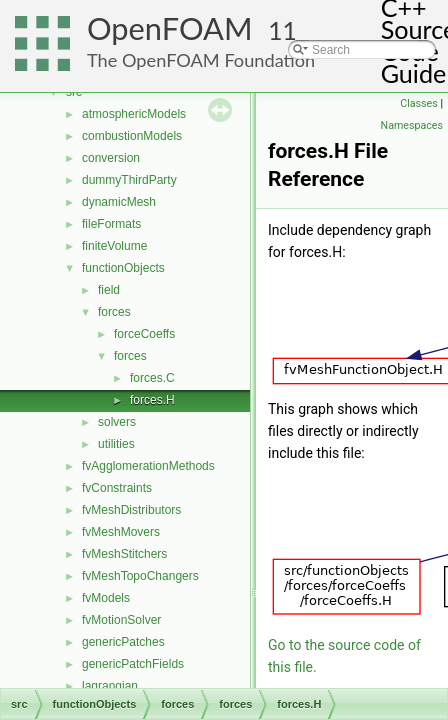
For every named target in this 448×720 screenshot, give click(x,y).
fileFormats (111, 224)
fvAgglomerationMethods (148, 466)
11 (282, 30)
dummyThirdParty (129, 180)
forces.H (152, 400)
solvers (117, 422)
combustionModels (132, 136)
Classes (418, 103)
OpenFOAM (170, 28)
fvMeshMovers (121, 532)
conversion (111, 158)
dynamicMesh (119, 202)
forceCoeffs (144, 334)
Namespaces (412, 125)
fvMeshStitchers (124, 554)
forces (114, 312)
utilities (116, 444)
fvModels (106, 598)
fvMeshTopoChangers (140, 576)
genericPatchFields (133, 664)
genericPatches (123, 642)
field (109, 290)
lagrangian (110, 686)
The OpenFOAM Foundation (201, 60)
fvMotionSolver (121, 620)
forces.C (152, 378)
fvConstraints (117, 488)
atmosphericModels (134, 114)
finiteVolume (114, 246)
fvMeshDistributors (131, 510)
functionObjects (123, 268)
